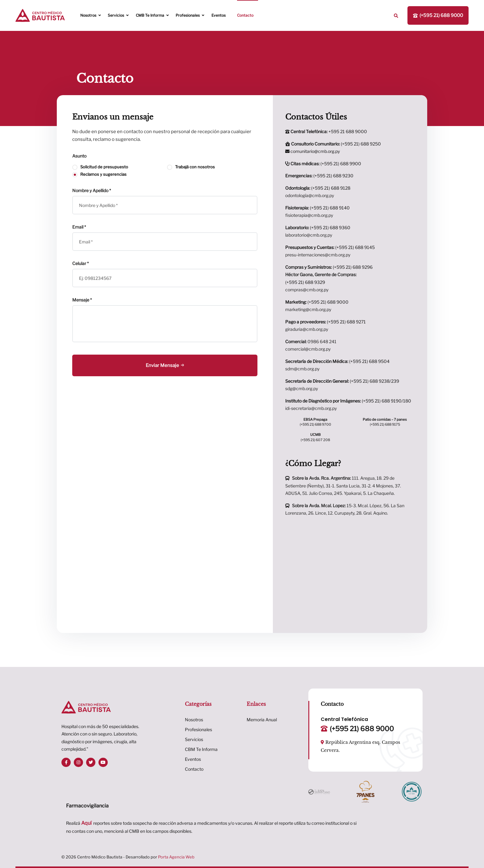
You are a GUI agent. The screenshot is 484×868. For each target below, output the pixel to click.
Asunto (79, 156)
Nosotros (88, 15)
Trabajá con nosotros (191, 167)
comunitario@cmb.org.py (313, 151)
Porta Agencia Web (176, 857)
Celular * (80, 263)
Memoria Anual (262, 720)
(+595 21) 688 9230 (319, 176)
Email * (79, 227)
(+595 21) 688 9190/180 (348, 401)
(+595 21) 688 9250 (336, 144)
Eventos (219, 15)
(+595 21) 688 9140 (317, 208)
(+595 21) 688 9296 (329, 267)
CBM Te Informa (201, 749)
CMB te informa (150, 15)
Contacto (245, 15)
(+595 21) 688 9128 (318, 188)
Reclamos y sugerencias (99, 174)
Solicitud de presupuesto (100, 167)
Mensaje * (82, 300)
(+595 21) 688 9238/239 (342, 381)
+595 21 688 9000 (326, 131)
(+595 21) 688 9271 (325, 322)
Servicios (116, 15)
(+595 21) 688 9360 (318, 228)
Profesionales (188, 15)
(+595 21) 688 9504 (337, 361)
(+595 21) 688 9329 (305, 282)
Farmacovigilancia (87, 806)
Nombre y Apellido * (92, 191)
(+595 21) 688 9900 (323, 164)
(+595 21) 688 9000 (317, 302)
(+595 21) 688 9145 (330, 247)
